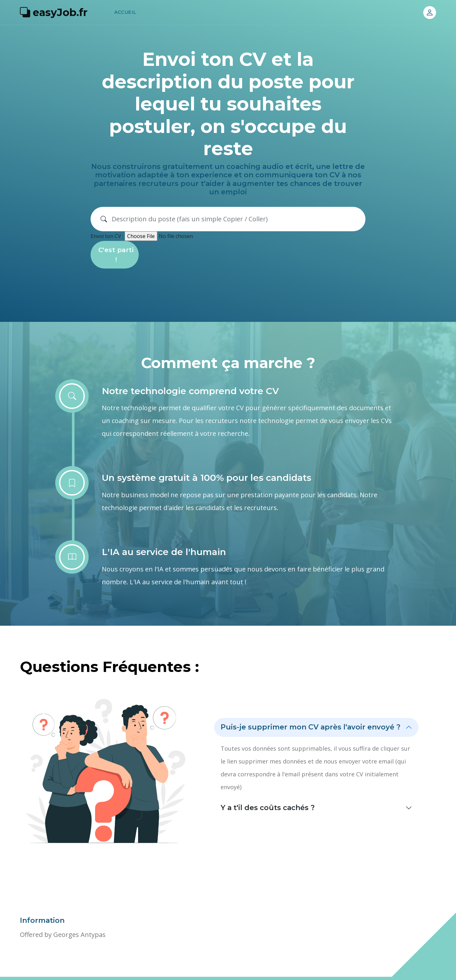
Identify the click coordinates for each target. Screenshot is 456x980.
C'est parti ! (116, 255)
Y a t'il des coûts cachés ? (268, 808)
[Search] (236, 219)
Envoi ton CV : (107, 236)
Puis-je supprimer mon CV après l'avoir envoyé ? (311, 727)
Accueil (125, 12)
